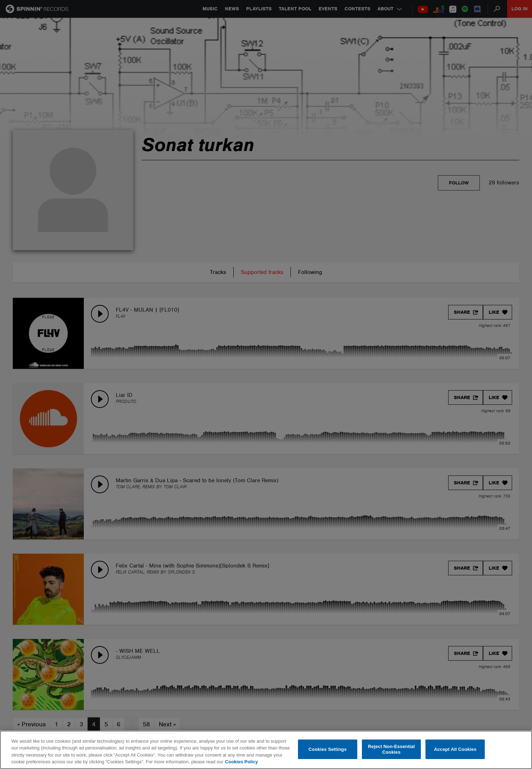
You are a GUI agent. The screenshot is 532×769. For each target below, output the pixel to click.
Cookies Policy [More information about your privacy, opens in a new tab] (241, 762)
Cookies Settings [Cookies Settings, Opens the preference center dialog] (327, 749)
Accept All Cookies (455, 749)
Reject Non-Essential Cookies (391, 749)
